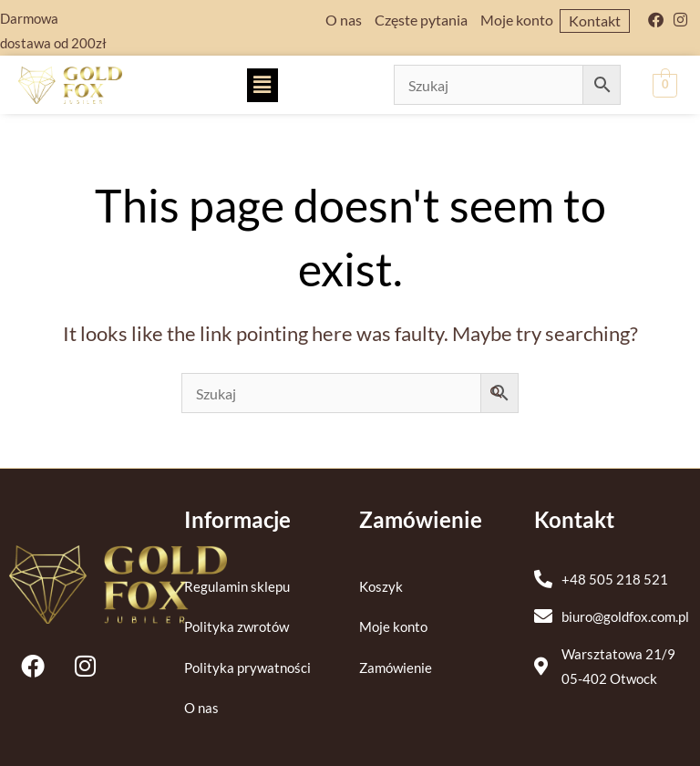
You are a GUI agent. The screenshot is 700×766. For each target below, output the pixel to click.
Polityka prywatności (247, 668)
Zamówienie (396, 668)
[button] (262, 85)
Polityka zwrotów (237, 627)
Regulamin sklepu (237, 587)
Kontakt (595, 21)
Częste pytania (421, 20)
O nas (344, 20)
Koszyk (381, 587)
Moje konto (517, 20)
